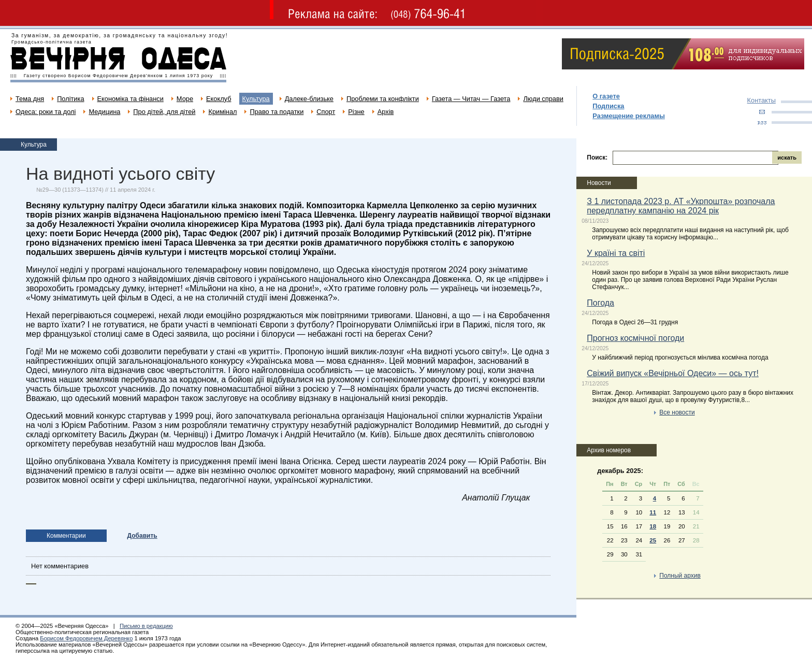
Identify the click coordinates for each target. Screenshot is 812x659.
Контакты (762, 100)
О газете (606, 96)
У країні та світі (616, 253)
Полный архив (680, 576)
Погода (600, 303)
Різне (356, 112)
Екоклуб (219, 99)
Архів (386, 112)
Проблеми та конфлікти (383, 99)
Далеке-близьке (309, 99)
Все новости (677, 412)
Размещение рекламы (629, 116)
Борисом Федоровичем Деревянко (86, 638)
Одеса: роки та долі (46, 112)
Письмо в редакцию (146, 626)
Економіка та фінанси (130, 99)
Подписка (608, 106)
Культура (256, 99)
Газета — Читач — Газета (471, 99)
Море (185, 99)
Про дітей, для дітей (164, 112)
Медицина (104, 112)
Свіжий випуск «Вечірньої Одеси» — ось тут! (673, 373)
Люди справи (543, 99)
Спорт (326, 112)
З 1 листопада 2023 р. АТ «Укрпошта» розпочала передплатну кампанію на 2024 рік (681, 206)
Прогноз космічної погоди (635, 338)
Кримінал (222, 112)
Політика (70, 99)
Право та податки (277, 112)
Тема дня (30, 99)
